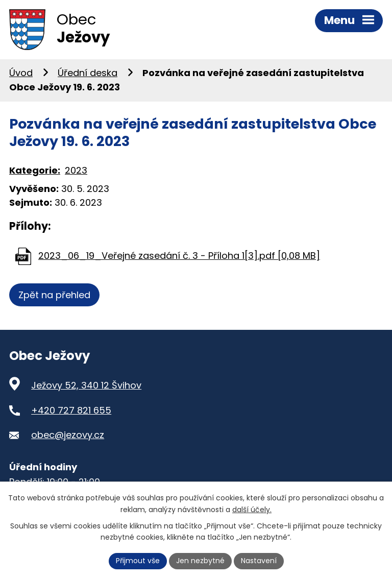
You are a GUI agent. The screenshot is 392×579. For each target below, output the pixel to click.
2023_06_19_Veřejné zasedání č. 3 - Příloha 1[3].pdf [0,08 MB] (179, 256)
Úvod (21, 73)
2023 (76, 170)
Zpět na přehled (54, 295)
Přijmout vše (138, 561)
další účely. (252, 510)
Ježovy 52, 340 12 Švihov (86, 385)
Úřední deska (88, 73)
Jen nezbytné (200, 561)
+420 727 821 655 (71, 410)
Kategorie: (35, 170)
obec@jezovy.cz (68, 435)
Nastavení (259, 561)
